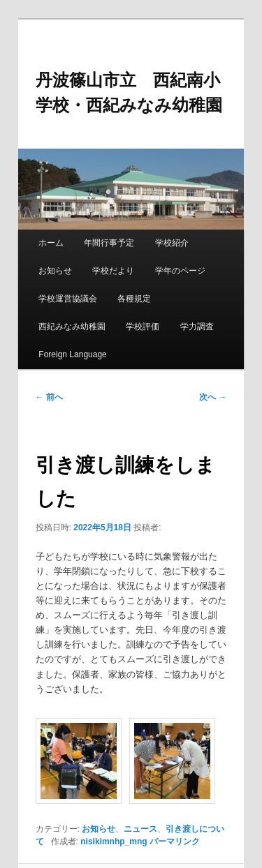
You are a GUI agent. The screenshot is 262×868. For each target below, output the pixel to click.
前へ (49, 397)
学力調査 (197, 327)
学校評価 (143, 327)
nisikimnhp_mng (114, 841)
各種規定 (134, 299)
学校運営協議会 (68, 299)
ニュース (140, 829)
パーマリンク (175, 841)
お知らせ (55, 271)
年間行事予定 (109, 243)
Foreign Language (72, 354)
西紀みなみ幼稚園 (72, 327)
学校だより (113, 271)
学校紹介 (172, 243)
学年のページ (180, 271)
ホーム (51, 243)
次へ (213, 397)
